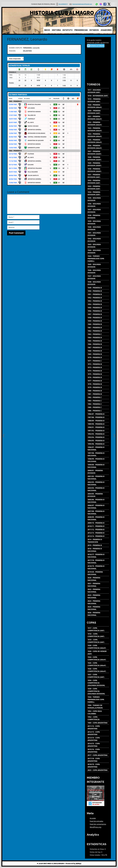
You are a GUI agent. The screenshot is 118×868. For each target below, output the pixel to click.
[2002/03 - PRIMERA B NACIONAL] (98, 483)
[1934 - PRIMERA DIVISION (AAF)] (98, 193)
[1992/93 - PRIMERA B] (98, 434)
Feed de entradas (97, 821)
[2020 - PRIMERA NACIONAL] (98, 579)
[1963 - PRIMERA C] (98, 334)
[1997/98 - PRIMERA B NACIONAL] (98, 454)
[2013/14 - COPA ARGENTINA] (98, 739)
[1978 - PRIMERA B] (98, 384)
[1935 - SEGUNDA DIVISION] (98, 199)
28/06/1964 (13, 175)
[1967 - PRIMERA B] (98, 348)
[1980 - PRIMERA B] (98, 391)
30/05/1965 (13, 140)
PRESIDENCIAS (81, 30)
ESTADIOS (94, 30)
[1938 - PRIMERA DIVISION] (98, 217)
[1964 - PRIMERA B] (98, 338)
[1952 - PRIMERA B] (98, 298)
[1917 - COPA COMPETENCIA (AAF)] (98, 629)
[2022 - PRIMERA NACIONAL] (98, 591)
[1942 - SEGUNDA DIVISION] (98, 240)
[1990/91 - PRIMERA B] (98, 427)
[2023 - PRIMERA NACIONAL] (98, 596)
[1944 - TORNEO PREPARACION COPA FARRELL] (98, 259)
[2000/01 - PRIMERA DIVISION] (98, 472)
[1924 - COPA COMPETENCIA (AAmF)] (98, 658)
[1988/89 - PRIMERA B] (98, 421)
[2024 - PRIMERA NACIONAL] (98, 602)
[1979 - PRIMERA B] (98, 387)
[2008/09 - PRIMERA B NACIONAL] (98, 518)
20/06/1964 (13, 179)
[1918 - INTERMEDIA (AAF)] (98, 96)
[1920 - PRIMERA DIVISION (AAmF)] (98, 106)
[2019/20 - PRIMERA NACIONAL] (98, 573)
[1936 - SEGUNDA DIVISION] (98, 205)
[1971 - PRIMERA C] (98, 361)
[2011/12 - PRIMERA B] (98, 530)
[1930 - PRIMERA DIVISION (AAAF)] (98, 170)
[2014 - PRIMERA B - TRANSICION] (98, 541)
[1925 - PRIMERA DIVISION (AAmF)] (98, 141)
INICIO (47, 30)
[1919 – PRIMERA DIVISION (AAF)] (98, 100)
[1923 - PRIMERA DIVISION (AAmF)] (98, 129)
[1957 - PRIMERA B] (98, 314)
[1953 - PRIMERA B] (98, 301)
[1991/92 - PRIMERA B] (98, 431)
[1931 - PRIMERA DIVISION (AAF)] (98, 176)
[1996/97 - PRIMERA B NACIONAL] (98, 448)
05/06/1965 (13, 137)
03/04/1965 (13, 144)
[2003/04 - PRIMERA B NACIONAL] (98, 489)
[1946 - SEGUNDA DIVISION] (98, 271)
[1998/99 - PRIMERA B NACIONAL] (98, 460)
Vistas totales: (95, 855)
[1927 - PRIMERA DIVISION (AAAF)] (98, 153)
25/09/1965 (13, 104)
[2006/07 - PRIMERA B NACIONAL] (98, 507)
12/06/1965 (13, 133)
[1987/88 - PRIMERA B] (98, 417)
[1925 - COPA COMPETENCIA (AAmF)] (98, 664)
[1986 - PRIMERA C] (98, 411)
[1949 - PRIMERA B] (98, 288)
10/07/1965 (13, 119)
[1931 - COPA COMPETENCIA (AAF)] (98, 676)
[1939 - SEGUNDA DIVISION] (98, 222)
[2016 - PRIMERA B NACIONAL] (98, 550)
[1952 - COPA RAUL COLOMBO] (98, 712)
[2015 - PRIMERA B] (98, 545)
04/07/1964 (13, 172)
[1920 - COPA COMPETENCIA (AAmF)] (98, 647)
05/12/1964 (13, 165)
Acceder (93, 818)
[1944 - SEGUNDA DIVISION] (98, 252)
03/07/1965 (13, 122)
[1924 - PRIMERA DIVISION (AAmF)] (98, 135)
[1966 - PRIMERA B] (98, 344)
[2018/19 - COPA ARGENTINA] (98, 766)
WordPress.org (96, 827)
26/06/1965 (13, 126)
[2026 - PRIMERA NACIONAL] (98, 614)
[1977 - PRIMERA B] (98, 381)
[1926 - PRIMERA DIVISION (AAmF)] (98, 147)
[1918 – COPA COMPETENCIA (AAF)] (98, 635)
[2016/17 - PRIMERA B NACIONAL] (98, 556)
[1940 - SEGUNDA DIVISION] (98, 228)
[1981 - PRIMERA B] (98, 394)
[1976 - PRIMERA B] (98, 377)
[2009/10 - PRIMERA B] (98, 523)
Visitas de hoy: (96, 852)
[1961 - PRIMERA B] (98, 328)
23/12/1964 (13, 154)
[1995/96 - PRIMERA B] (98, 444)
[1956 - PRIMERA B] (98, 311)
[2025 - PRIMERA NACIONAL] (98, 608)
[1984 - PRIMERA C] (98, 404)
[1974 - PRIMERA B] (98, 371)
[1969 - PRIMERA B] (98, 354)
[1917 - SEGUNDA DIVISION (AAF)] (98, 91)
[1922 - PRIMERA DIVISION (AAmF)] (98, 124)
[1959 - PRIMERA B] (98, 321)
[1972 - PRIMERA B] (98, 364)
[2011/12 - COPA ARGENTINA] (98, 727)
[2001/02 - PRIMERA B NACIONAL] (98, 478)
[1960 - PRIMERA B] (98, 324)
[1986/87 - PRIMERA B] (98, 414)
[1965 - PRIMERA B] (98, 341)
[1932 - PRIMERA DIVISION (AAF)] (98, 182)
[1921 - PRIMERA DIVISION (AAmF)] (98, 118)
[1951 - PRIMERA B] (98, 294)
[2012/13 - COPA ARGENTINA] (98, 733)
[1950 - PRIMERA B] (98, 291)
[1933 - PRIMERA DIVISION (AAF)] (98, 188)
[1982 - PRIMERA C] (98, 397)
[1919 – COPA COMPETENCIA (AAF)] (98, 641)
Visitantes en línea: (97, 849)
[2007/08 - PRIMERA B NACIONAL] (98, 512)
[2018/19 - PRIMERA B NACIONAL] (98, 567)
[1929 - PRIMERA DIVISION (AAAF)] (98, 164)
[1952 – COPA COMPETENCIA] (98, 718)
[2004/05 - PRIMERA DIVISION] (98, 495)
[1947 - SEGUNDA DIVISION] (98, 277)
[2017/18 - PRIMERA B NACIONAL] (98, 562)
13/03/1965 (13, 148)
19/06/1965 (13, 130)
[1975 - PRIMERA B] (98, 374)
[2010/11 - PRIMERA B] (98, 526)
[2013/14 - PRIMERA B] (98, 536)
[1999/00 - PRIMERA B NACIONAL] (98, 466)
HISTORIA (56, 30)
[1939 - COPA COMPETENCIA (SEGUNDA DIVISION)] (98, 691)
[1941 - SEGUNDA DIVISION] (98, 234)
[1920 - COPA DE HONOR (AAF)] (98, 653)
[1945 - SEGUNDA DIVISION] (98, 266)
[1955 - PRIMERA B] (98, 308)
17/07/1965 (13, 115)
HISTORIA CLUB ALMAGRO (62, 13)
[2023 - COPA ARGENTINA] (98, 770)
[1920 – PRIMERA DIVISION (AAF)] (98, 112)
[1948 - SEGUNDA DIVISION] (98, 283)
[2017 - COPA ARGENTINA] (98, 755)
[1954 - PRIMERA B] (98, 304)
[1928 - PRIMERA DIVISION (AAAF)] (98, 158)
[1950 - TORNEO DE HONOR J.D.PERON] (98, 707)
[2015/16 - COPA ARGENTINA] (98, 751)
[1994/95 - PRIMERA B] (98, 441)
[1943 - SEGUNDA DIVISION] (98, 246)
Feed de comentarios (98, 824)
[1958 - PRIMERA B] (98, 318)
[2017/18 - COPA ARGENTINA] (98, 760)
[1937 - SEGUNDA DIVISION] (98, 211)
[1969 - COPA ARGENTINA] (98, 723)
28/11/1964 (13, 168)
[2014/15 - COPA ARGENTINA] (98, 745)
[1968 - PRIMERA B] (98, 351)
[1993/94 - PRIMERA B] (98, 437)
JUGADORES (106, 30)
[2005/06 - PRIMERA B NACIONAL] (98, 501)
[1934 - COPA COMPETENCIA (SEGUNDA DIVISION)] (98, 683)
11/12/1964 (13, 161)
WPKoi (79, 864)
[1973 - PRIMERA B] (98, 367)
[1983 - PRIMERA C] (98, 401)
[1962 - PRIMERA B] (98, 331)
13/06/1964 (13, 183)
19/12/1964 (13, 157)
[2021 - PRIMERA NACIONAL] (98, 585)
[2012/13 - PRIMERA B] (98, 533)
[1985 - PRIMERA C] (98, 407)
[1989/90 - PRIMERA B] (98, 424)
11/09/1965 (13, 112)
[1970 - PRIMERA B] (98, 357)
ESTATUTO (68, 30)
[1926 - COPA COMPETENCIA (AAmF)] (98, 670)
